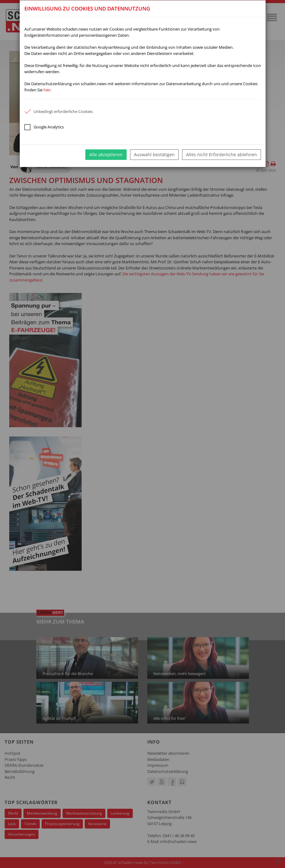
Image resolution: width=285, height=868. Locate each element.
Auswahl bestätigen (154, 154)
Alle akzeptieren (106, 154)
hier (47, 90)
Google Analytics (44, 127)
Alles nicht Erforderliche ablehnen (222, 154)
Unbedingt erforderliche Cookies (59, 111)
